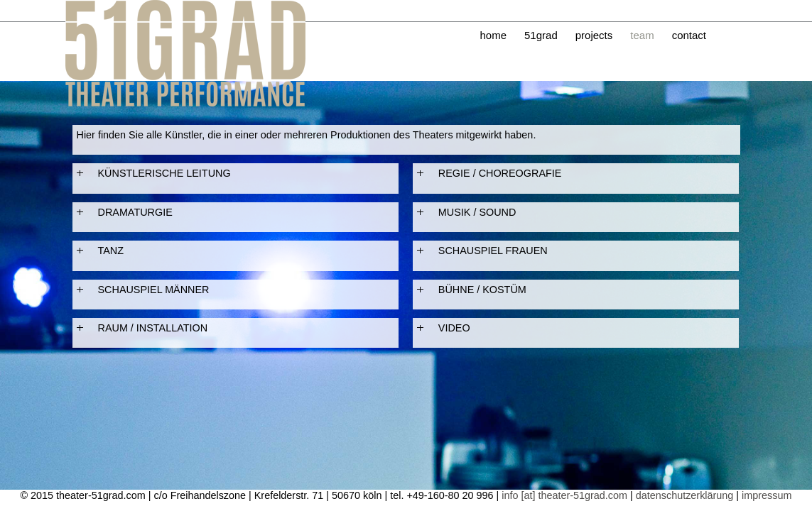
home (494, 35)
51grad (541, 35)
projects (594, 35)
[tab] (236, 173)
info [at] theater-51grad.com (564, 495)
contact (689, 35)
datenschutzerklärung (685, 495)
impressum (767, 495)
